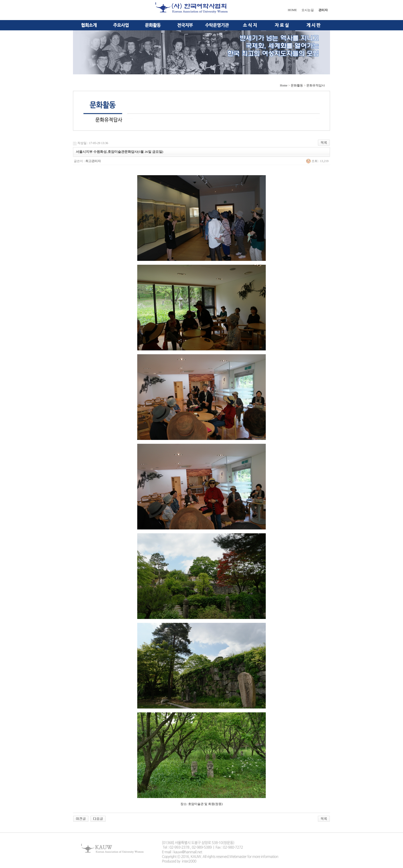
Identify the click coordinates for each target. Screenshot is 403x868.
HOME (292, 10)
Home (284, 85)
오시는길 (308, 10)
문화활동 (297, 85)
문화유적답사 (316, 85)
